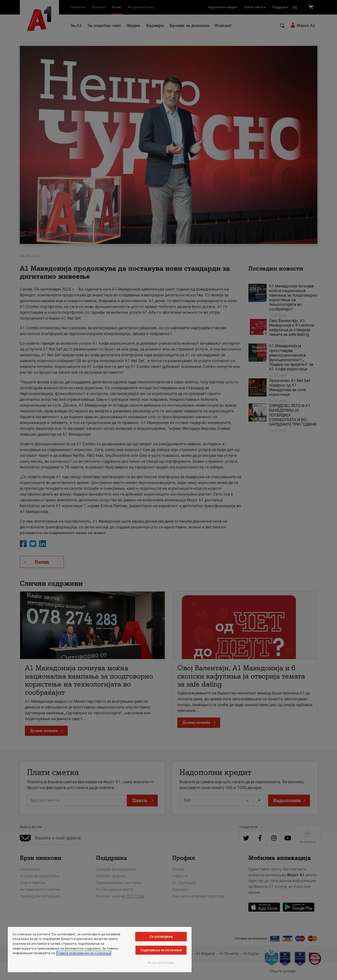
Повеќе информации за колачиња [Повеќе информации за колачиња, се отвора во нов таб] (84, 953)
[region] (100, 950)
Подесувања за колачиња (161, 950)
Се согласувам (161, 937)
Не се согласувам (161, 963)
